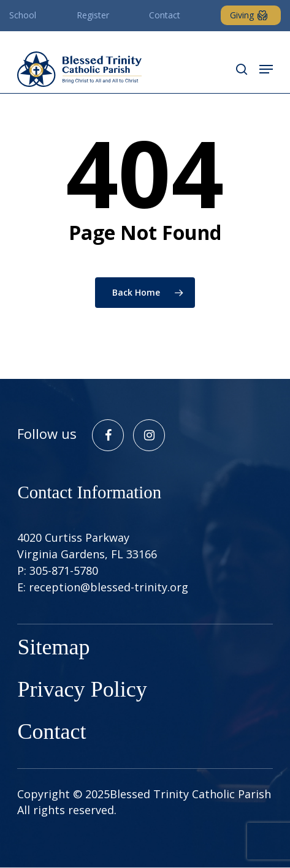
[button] (266, 69)
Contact (52, 733)
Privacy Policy (82, 691)
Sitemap (53, 649)
